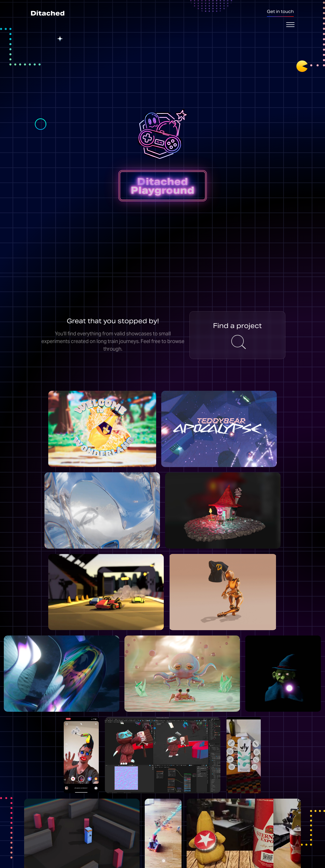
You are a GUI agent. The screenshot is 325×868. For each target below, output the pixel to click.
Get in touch (280, 12)
